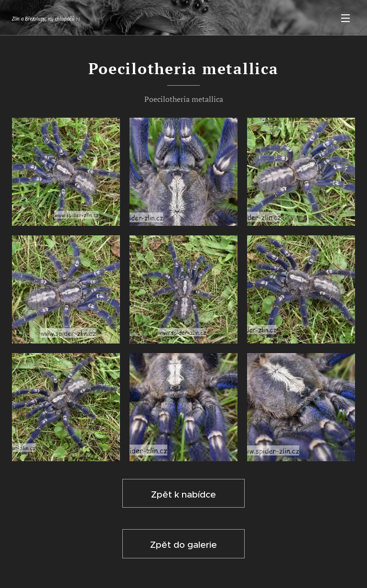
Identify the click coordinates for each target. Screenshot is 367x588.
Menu (345, 18)
